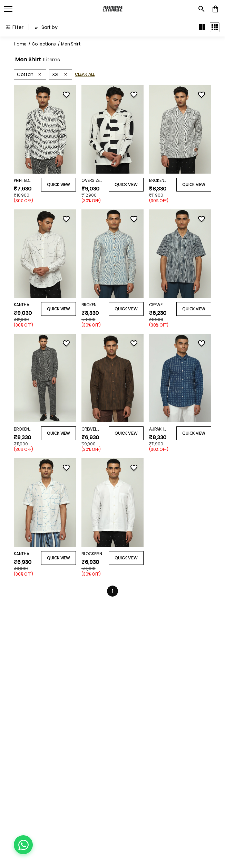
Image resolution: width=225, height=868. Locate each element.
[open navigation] (8, 9)
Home (20, 44)
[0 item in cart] (215, 9)
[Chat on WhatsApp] (23, 845)
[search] (202, 9)
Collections (44, 44)
